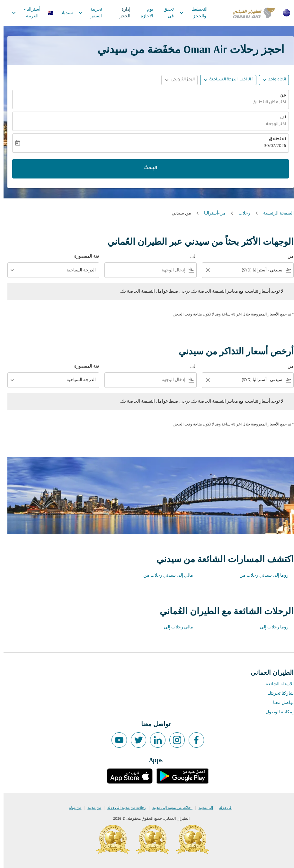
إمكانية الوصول (276, 712)
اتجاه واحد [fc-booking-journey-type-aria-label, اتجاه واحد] (274, 80)
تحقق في (165, 13)
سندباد (63, 13)
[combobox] (249, 270)
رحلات (241, 213)
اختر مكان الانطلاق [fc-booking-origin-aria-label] (266, 103)
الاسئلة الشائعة (276, 684)
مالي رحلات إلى (175, 627)
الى (280, 118)
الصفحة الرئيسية (275, 213)
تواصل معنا (280, 703)
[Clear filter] (204, 270)
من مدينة (91, 808)
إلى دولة (222, 808)
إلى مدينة (202, 808)
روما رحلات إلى (271, 627)
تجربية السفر (85, 13)
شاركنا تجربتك (277, 694)
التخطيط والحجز (188, 13)
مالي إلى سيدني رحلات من (165, 576)
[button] (225, 80)
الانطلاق (274, 140)
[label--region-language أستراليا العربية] (29, 13)
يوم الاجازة (143, 13)
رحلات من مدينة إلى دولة (123, 808)
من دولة (71, 808)
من (280, 96)
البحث (147, 169)
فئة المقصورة (83, 256)
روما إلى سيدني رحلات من (260, 576)
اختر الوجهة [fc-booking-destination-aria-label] (272, 124)
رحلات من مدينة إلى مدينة (169, 808)
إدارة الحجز (121, 13)
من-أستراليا (211, 213)
